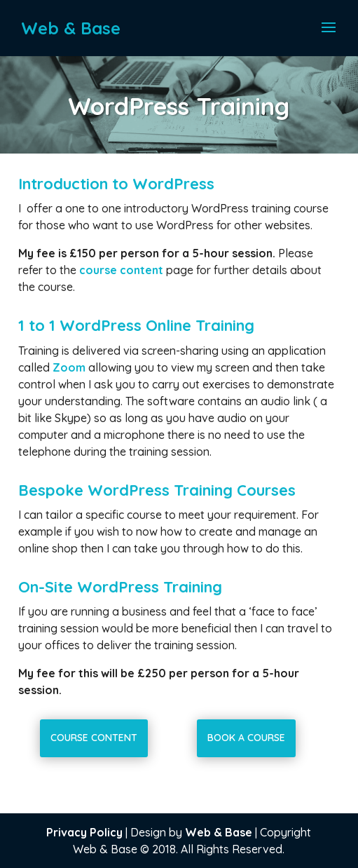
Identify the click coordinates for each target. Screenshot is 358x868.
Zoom (69, 367)
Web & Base (219, 832)
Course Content (94, 738)
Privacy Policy (84, 832)
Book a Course (246, 738)
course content (123, 270)
